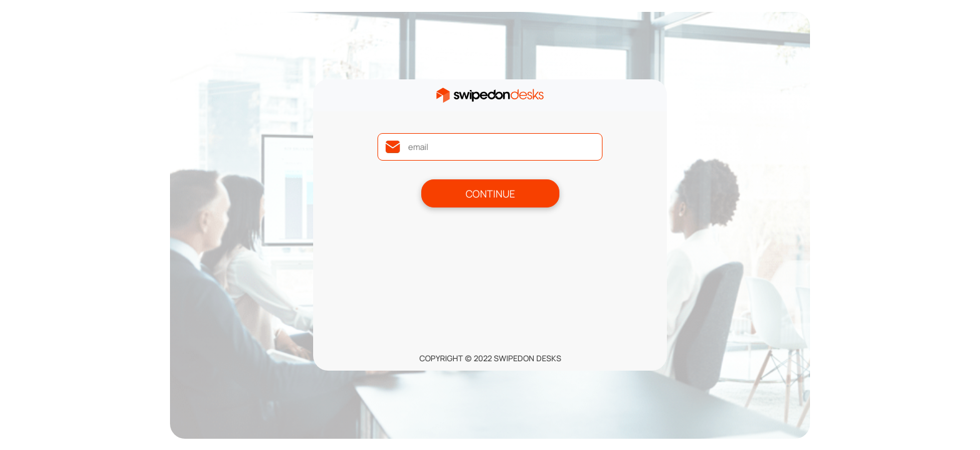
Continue (490, 194)
